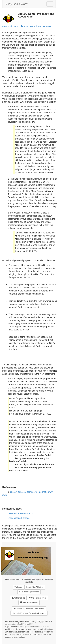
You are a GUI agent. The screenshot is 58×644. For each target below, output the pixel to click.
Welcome (18, 587)
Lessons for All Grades (19, 518)
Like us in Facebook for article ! (29, 613)
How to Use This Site (35, 587)
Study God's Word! (16, 4)
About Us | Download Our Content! (29, 609)
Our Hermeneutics (38, 598)
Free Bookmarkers (29, 602)
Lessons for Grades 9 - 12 (20, 513)
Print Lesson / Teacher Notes (36, 26)
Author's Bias (18, 598)
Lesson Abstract (10, 26)
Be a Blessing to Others (29, 592)
